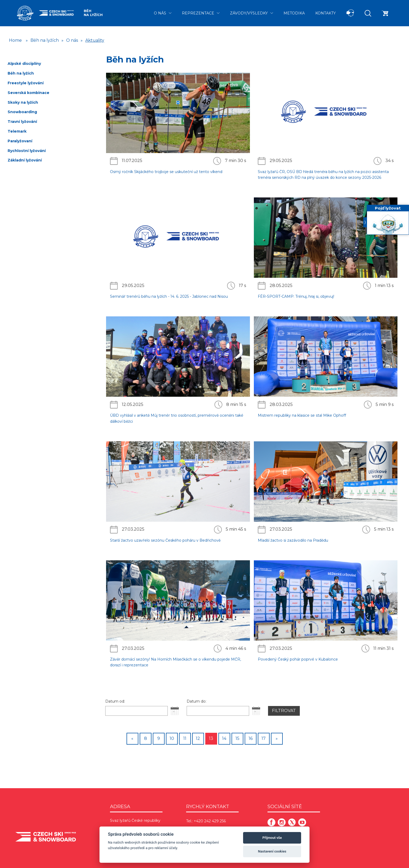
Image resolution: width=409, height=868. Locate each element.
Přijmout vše (272, 838)
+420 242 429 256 (210, 821)
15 (237, 738)
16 (251, 738)
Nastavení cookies (272, 851)
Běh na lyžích (93, 13)
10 (172, 738)
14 (224, 738)
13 (211, 738)
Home (15, 40)
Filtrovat (284, 711)
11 (185, 738)
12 (198, 738)
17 (264, 738)
